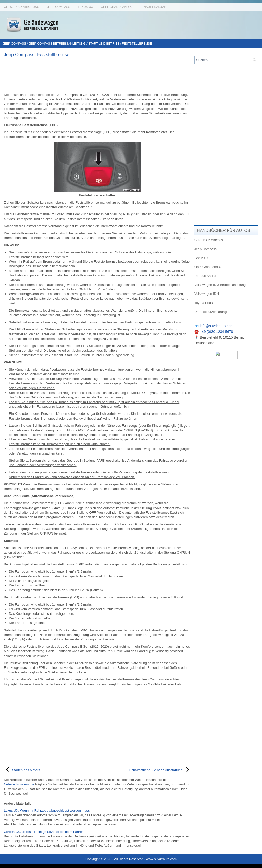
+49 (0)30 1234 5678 (216, 332)
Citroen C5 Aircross (21, 7)
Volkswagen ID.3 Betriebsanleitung (220, 285)
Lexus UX (85, 7)
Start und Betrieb (104, 44)
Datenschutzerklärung (210, 312)
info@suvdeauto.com (217, 326)
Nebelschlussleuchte (19, 784)
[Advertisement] (97, 75)
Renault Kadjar (153, 7)
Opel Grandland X (116, 7)
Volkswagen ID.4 (207, 294)
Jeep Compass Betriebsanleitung (57, 44)
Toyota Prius (204, 303)
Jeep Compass (58, 7)
